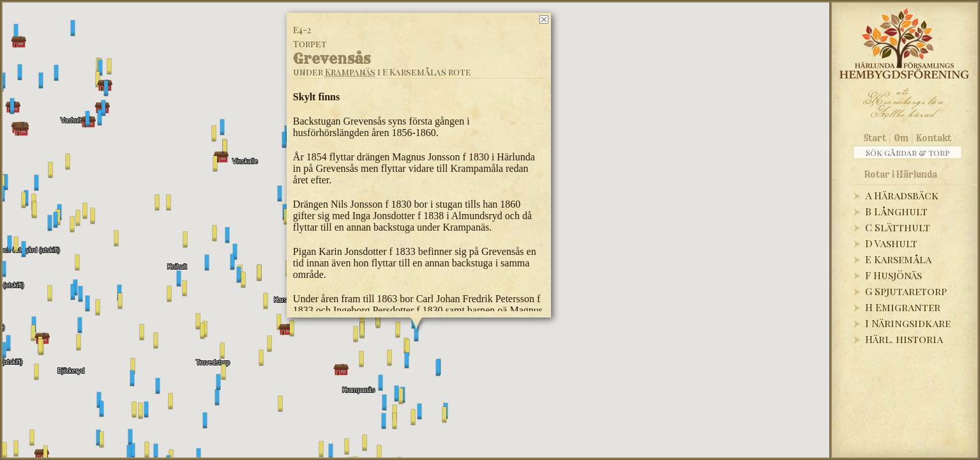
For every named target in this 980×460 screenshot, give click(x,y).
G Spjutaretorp (906, 291)
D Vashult (891, 243)
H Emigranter (903, 307)
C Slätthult (898, 227)
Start (875, 138)
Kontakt (934, 138)
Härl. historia (904, 339)
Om (901, 138)
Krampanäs (350, 72)
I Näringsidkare (908, 323)
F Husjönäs (893, 275)
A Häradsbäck (902, 195)
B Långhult (896, 211)
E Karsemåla (898, 259)
